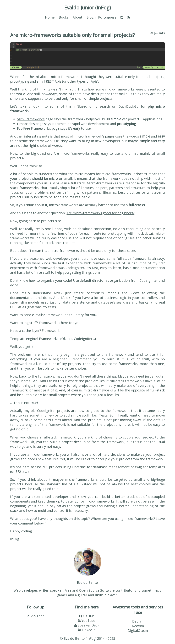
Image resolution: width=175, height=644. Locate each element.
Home (50, 17)
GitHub (87, 616)
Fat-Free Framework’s (34, 128)
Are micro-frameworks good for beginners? (100, 213)
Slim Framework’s (31, 119)
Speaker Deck (87, 625)
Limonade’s (26, 124)
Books (64, 17)
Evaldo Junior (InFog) (87, 7)
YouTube (87, 621)
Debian (138, 621)
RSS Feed (36, 616)
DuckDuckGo (128, 106)
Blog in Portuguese (101, 17)
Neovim (138, 626)
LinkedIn (87, 630)
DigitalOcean (138, 631)
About (78, 17)
